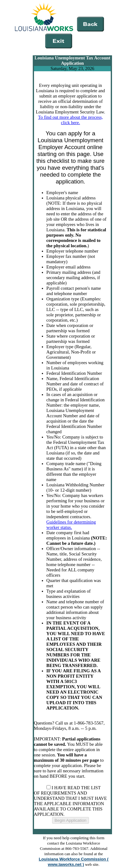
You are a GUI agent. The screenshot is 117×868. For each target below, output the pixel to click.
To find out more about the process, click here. (71, 120)
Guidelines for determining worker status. (71, 525)
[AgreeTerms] (49, 787)
